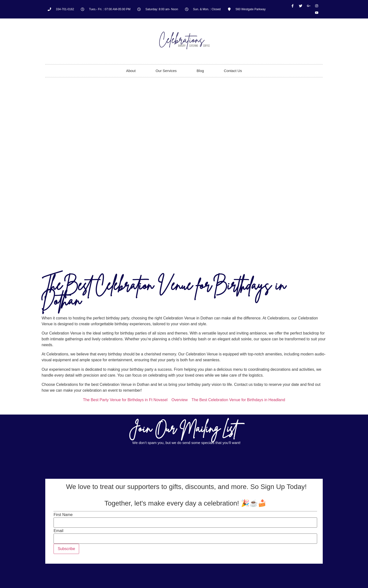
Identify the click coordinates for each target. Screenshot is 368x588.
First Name (63, 515)
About (131, 71)
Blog (200, 71)
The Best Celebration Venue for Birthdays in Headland (238, 400)
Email (58, 531)
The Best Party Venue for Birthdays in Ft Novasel (125, 400)
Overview (179, 400)
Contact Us (233, 71)
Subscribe (66, 549)
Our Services (166, 71)
